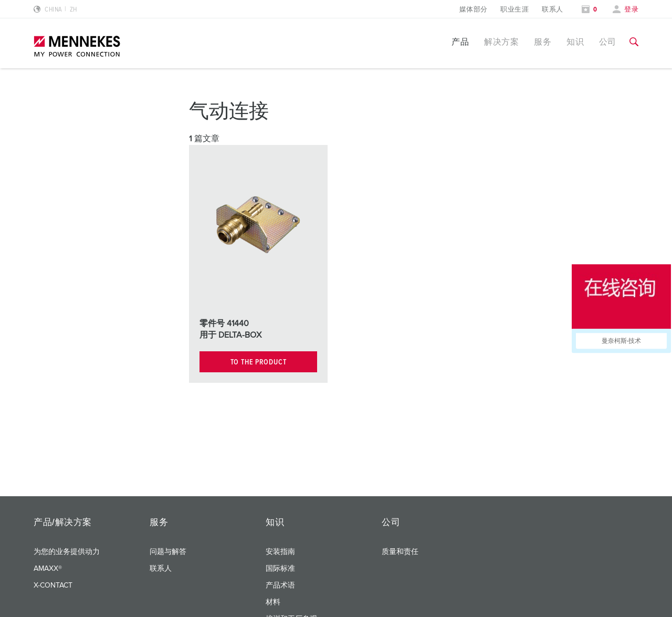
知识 (575, 42)
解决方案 (501, 42)
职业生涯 (514, 10)
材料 (273, 602)
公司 (608, 42)
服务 (543, 42)
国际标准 (280, 569)
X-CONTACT (53, 585)
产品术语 (280, 585)
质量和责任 (400, 552)
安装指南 (280, 552)
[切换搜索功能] (634, 42)
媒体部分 (474, 10)
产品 (460, 42)
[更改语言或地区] (55, 10)
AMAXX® (48, 569)
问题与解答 (168, 552)
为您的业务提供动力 (67, 552)
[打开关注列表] (590, 10)
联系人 (552, 10)
